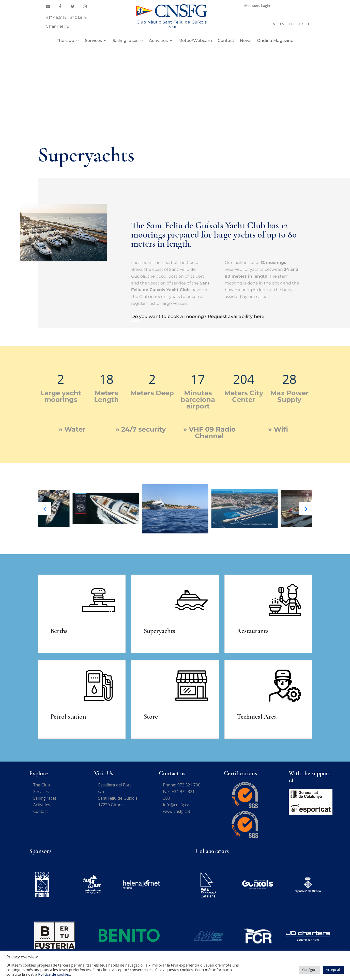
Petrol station (68, 716)
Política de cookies (54, 974)
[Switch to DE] (310, 24)
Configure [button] (310, 970)
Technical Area (257, 716)
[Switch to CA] (273, 24)
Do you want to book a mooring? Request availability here (198, 317)
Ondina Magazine (275, 41)
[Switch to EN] (291, 24)
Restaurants (253, 631)
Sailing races (125, 41)
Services (93, 41)
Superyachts (159, 631)
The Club (42, 785)
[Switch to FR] (301, 24)
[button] (306, 509)
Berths (59, 631)
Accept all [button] (333, 970)
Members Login (257, 6)
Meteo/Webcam (195, 41)
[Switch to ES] (282, 24)
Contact (226, 41)
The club (65, 41)
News (246, 41)
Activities (158, 41)
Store (151, 716)
